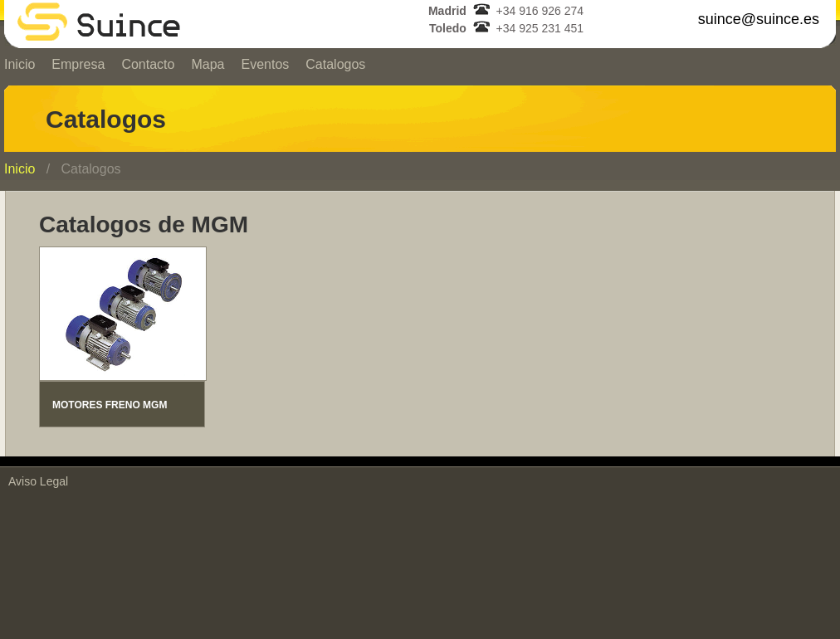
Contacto (148, 64)
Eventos (265, 64)
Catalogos (335, 64)
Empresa (78, 64)
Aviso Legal (38, 481)
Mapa (208, 64)
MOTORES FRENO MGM (110, 405)
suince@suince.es (759, 19)
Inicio (20, 169)
